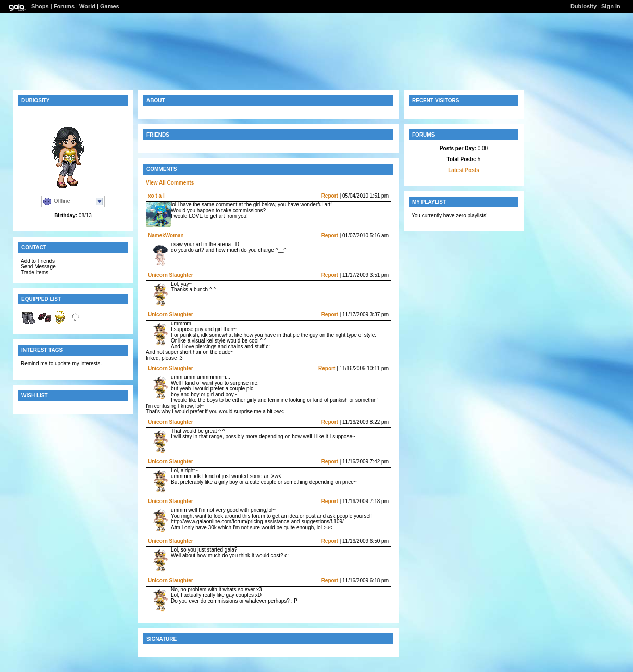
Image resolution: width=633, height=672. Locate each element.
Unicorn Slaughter (171, 275)
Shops (40, 6)
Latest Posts (463, 170)
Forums (64, 6)
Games (110, 6)
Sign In (611, 6)
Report (330, 196)
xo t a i (156, 196)
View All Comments (170, 183)
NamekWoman (166, 235)
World (87, 6)
